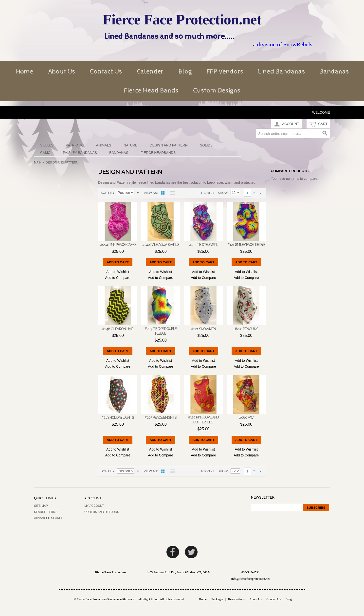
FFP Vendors (225, 72)
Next (260, 193)
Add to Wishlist (118, 272)
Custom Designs (217, 91)
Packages (217, 599)
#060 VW (246, 417)
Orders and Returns (102, 512)
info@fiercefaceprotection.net (251, 579)
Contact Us (106, 72)
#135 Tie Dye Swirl (203, 245)
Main (38, 163)
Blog (185, 72)
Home (24, 72)
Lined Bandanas (281, 72)
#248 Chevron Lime (118, 329)
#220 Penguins (246, 329)
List (171, 193)
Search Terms (46, 512)
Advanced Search (49, 518)
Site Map (41, 506)
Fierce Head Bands (151, 91)
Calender (150, 72)
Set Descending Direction (139, 193)
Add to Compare (118, 278)
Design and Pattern (169, 145)
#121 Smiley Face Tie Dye (246, 245)
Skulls (47, 145)
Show (223, 193)
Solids (206, 145)
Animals (103, 145)
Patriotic (75, 145)
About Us (62, 72)
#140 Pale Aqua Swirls (161, 245)
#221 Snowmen (203, 329)
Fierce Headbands (158, 153)
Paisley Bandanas (80, 153)
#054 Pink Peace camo (118, 245)
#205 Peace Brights (161, 417)
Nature (131, 145)
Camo (45, 153)
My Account (94, 506)
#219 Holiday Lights (118, 417)
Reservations (236, 599)
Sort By (108, 193)
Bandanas (334, 72)
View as (150, 193)
